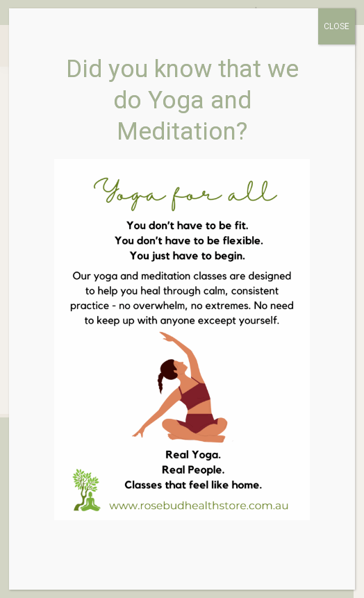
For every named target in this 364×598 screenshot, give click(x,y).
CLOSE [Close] (337, 26)
